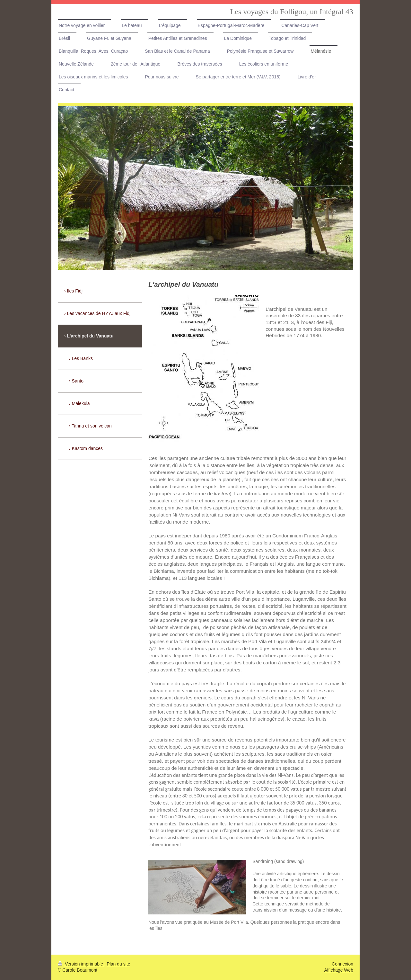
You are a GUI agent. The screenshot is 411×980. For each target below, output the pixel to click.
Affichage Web (339, 970)
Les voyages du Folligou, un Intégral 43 (292, 12)
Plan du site (118, 964)
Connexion (342, 964)
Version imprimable (81, 964)
